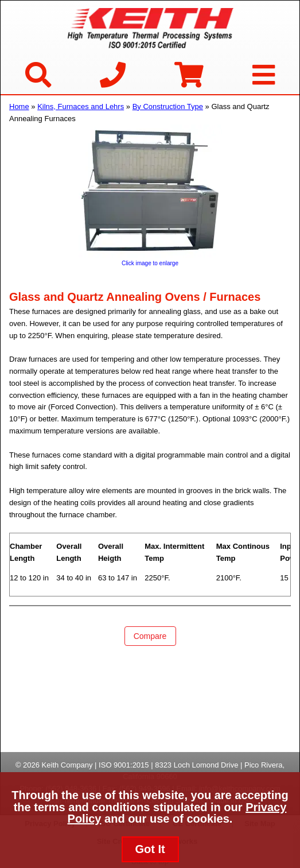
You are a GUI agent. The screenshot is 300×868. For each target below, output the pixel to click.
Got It (150, 849)
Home (19, 106)
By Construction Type (168, 106)
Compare (150, 636)
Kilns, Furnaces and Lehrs (81, 106)
